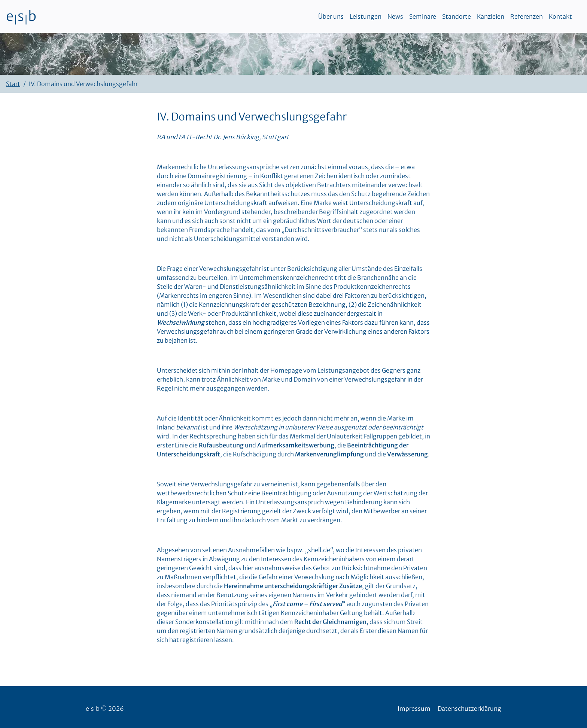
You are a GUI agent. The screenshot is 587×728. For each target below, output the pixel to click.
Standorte (457, 16)
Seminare (423, 16)
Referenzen (527, 16)
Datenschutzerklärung (469, 709)
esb (21, 16)
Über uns (331, 16)
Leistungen (366, 16)
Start (13, 84)
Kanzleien (491, 16)
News (395, 16)
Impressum (414, 709)
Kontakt (560, 16)
